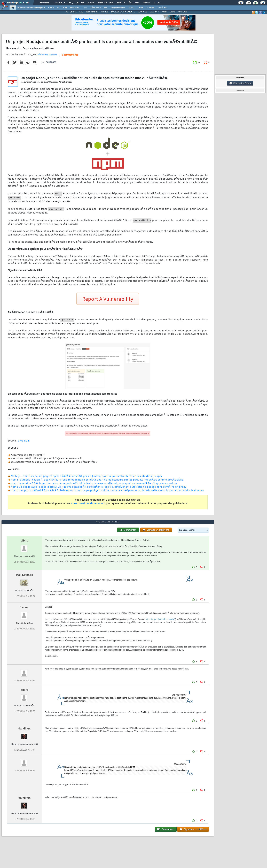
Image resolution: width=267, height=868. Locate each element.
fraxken (24, 607)
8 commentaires (70, 55)
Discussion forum (240, 83)
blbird (24, 541)
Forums (45, 3)
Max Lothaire (24, 575)
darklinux (24, 729)
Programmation (118, 8)
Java (85, 8)
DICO (172, 12)
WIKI (165, 12)
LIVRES (105, 12)
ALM (65, 8)
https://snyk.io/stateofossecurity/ (160, 619)
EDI (106, 8)
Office (140, 8)
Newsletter (105, 3)
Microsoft (75, 8)
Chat (91, 3)
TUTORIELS (71, 12)
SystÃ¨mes (163, 8)
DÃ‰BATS (155, 12)
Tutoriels (59, 3)
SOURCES (142, 12)
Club (157, 3)
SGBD (131, 8)
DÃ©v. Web (95, 8)
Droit (147, 3)
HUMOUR (182, 12)
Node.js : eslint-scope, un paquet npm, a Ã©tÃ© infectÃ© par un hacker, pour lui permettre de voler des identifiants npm (87, 476)
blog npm (24, 441)
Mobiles (150, 8)
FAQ (71, 3)
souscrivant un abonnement (88, 504)
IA (58, 8)
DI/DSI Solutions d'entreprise (31, 8)
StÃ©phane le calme (46, 55)
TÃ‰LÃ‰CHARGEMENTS (123, 12)
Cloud (51, 8)
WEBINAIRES (92, 12)
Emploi (121, 3)
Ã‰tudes (134, 3)
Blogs (81, 3)
